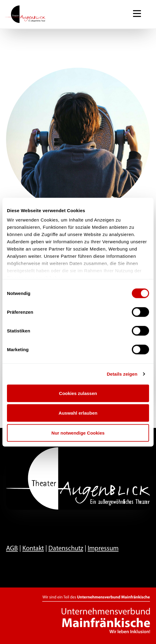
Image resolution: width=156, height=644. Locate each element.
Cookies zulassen (78, 393)
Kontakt (33, 549)
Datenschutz (66, 549)
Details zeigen (122, 374)
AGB (12, 549)
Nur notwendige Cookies (78, 433)
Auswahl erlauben (78, 413)
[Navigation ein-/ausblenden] (137, 14)
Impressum (103, 549)
